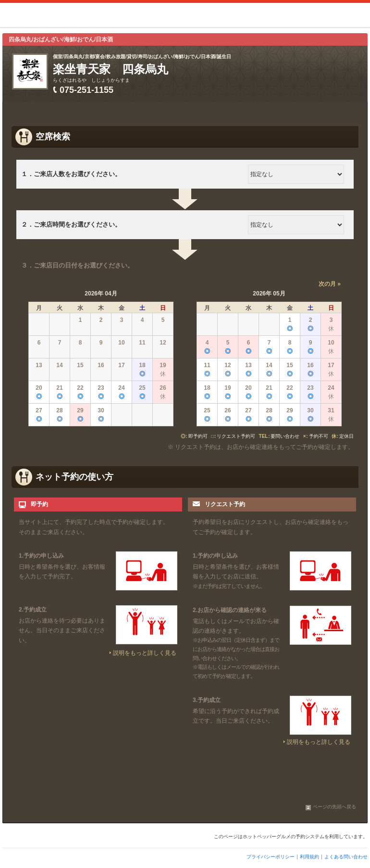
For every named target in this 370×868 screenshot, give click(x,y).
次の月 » (330, 284)
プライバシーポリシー (271, 857)
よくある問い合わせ (346, 857)
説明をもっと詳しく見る (145, 653)
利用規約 (309, 857)
